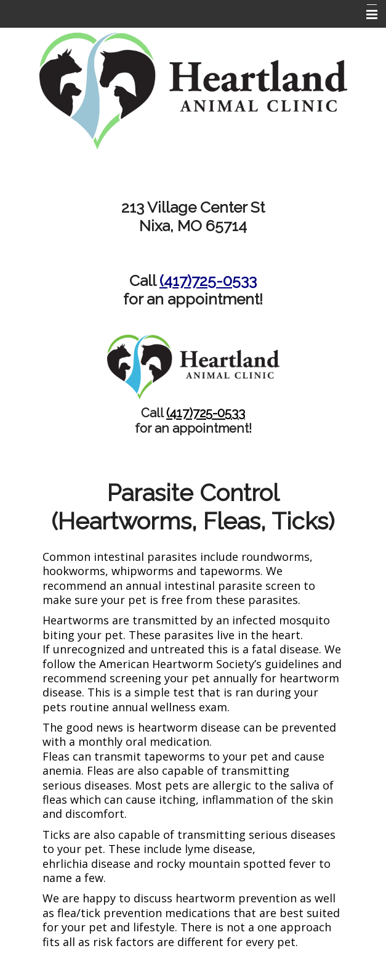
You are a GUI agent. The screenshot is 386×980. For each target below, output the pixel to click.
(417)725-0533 (208, 281)
